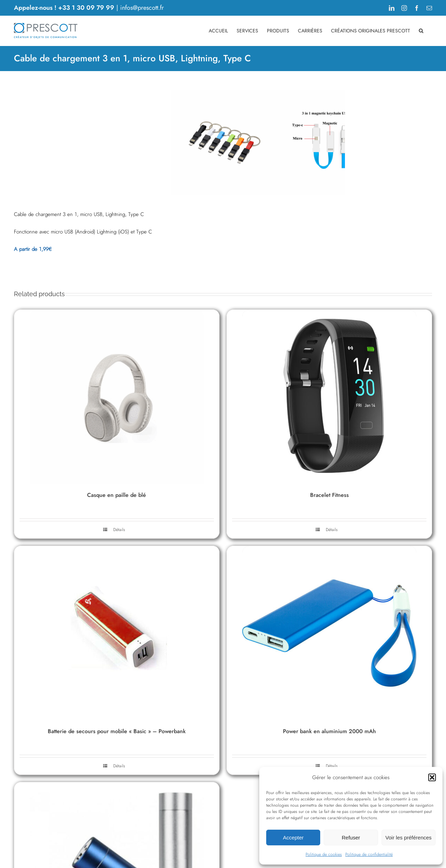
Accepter (293, 838)
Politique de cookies (324, 854)
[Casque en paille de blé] (117, 467)
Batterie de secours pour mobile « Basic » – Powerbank (117, 801)
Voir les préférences (409, 838)
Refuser (351, 838)
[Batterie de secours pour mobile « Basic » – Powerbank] (117, 703)
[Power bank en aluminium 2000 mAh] (329, 703)
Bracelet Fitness (329, 565)
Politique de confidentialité (369, 854)
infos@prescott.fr (142, 8)
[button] (432, 777)
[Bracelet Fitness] (329, 467)
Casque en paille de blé (117, 565)
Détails (119, 600)
